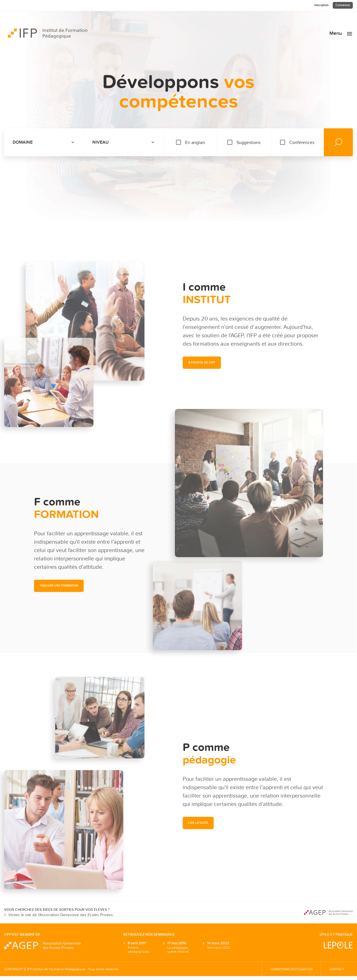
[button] (59, 586)
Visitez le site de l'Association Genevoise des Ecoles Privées (59, 915)
